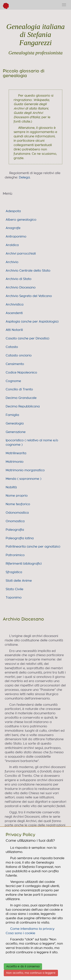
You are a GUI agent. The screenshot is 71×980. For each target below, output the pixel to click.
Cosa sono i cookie (20, 933)
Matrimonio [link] (15, 462)
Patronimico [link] (15, 555)
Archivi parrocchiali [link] (21, 254)
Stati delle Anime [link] (19, 581)
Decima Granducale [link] (21, 398)
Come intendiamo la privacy (32, 929)
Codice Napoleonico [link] (21, 373)
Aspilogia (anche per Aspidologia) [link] (32, 322)
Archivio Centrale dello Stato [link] (28, 271)
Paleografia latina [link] (20, 538)
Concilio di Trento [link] (19, 389)
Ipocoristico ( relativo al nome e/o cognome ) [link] (32, 443)
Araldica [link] (12, 245)
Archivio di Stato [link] (19, 279)
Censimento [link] (15, 364)
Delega (24, 177)
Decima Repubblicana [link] (23, 406)
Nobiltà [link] (11, 487)
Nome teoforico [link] (18, 504)
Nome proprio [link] (17, 496)
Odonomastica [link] (17, 513)
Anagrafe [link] (13, 228)
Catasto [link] (12, 347)
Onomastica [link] (15, 521)
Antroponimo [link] (16, 237)
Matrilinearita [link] (16, 453)
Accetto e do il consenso (23, 967)
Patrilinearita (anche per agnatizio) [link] (33, 547)
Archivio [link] (12, 262)
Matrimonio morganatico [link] (25, 470)
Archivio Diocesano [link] (21, 288)
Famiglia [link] (12, 415)
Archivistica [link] (15, 305)
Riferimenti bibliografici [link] (24, 564)
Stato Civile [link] (14, 589)
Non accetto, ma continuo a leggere (31, 973)
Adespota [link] (13, 211)
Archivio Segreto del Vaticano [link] (29, 296)
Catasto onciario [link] (19, 356)
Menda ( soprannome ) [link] (23, 479)
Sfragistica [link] (14, 572)
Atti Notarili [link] (14, 330)
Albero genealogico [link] (21, 220)
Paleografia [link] (15, 530)
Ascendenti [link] (14, 313)
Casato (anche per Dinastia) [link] (27, 338)
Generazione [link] (16, 432)
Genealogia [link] (15, 424)
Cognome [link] (13, 381)
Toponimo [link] (14, 598)
